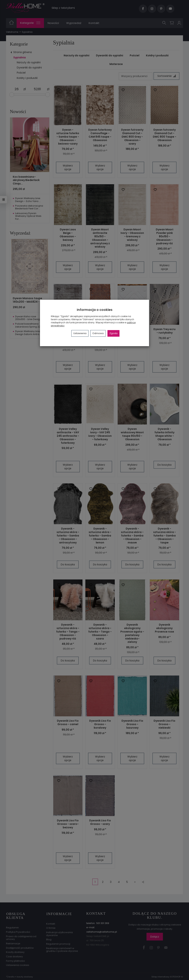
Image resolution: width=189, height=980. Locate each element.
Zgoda (113, 333)
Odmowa (98, 333)
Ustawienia (80, 333)
